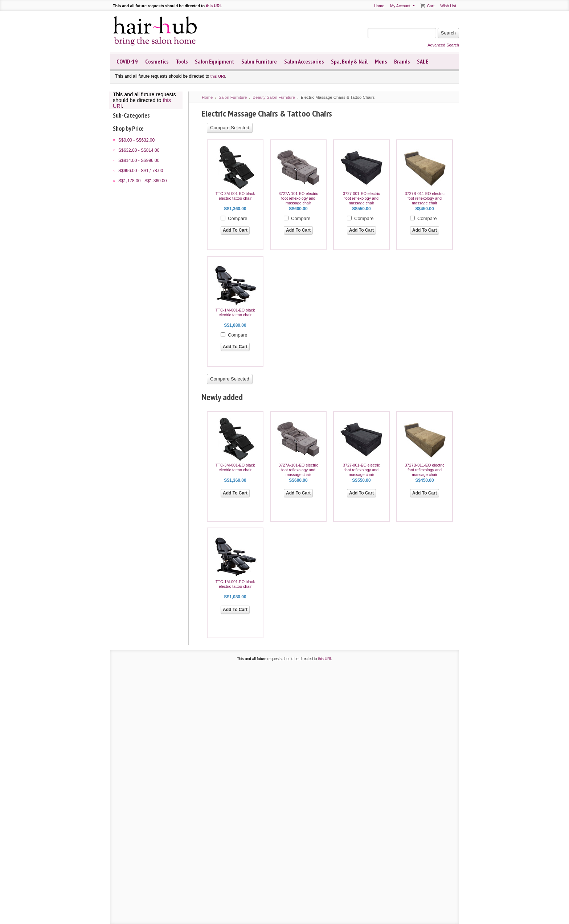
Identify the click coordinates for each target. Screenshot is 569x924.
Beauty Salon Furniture (274, 97)
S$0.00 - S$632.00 (136, 140)
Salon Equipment (214, 61)
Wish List (448, 6)
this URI (213, 6)
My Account (400, 6)
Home (379, 6)
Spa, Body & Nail (349, 61)
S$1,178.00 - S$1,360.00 (142, 181)
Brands (402, 61)
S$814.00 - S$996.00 (139, 160)
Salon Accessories (304, 61)
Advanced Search (443, 45)
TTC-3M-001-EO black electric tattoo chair (235, 196)
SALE (423, 61)
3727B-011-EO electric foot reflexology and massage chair (424, 198)
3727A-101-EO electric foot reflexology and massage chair (298, 198)
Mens (381, 61)
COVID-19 (127, 61)
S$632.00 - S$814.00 (139, 150)
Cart (431, 6)
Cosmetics (157, 61)
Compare (238, 218)
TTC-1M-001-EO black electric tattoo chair (235, 312)
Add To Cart (235, 230)
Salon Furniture (259, 61)
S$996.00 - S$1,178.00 (141, 171)
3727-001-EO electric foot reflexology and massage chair (361, 198)
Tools (182, 61)
